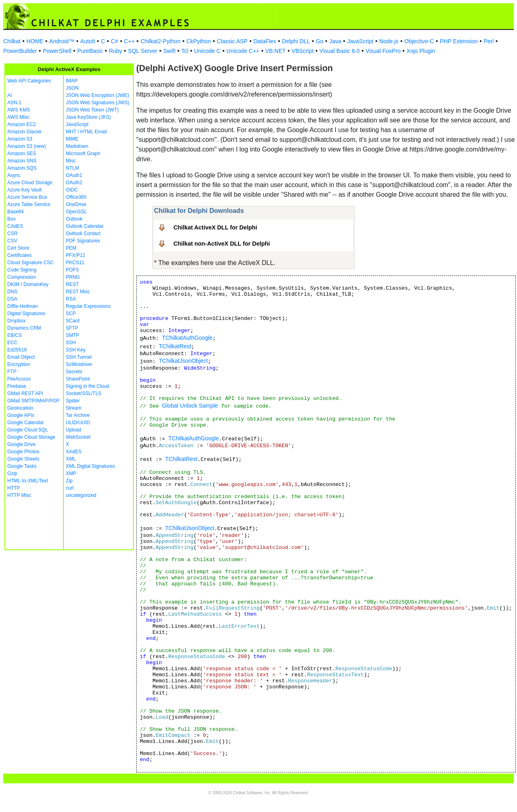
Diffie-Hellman (22, 306)
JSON (72, 88)
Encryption (19, 364)
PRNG (73, 277)
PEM (71, 248)
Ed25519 (17, 350)
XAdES (74, 452)
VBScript (302, 51)
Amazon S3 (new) (26, 146)
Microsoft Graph (83, 154)
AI (9, 95)
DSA (12, 299)
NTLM (73, 168)
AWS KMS (19, 110)
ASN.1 (14, 103)
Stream (74, 408)
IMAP (72, 81)
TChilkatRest (175, 346)
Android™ (62, 41)
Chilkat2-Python (161, 41)
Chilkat (12, 41)
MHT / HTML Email (86, 132)
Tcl (185, 51)
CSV (12, 241)
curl (70, 488)
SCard (73, 321)
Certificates (19, 255)
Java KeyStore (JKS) (88, 117)
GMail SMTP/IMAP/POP (33, 401)
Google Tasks (22, 466)
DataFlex (265, 41)
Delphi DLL (296, 41)
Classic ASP (232, 41)
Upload (74, 430)
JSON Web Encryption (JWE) (97, 95)
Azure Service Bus (27, 197)
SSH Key (76, 350)
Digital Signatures (26, 313)
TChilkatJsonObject (183, 361)
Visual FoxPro (383, 51)
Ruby (115, 51)
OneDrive (76, 204)
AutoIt (88, 41)
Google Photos (23, 452)
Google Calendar (26, 423)
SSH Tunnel (79, 357)
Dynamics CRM (24, 328)
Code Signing (22, 270)
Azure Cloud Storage (30, 183)
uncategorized (81, 495)
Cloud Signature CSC (31, 263)
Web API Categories (29, 81)
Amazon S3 (20, 139)
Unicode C (207, 51)
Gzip (12, 473)
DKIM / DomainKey (28, 284)
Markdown (77, 146)
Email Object (21, 357)
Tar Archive (78, 415)
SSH (71, 343)
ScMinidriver (79, 364)
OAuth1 (74, 175)
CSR (12, 234)
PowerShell (57, 51)
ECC (12, 343)
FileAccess (19, 379)
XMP (71, 473)
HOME (35, 41)
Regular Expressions (88, 306)
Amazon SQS (22, 168)
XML (71, 459)
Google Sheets (23, 459)
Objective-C (419, 41)
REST (72, 284)
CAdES (15, 226)
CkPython (199, 41)
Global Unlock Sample (190, 406)
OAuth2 (74, 183)
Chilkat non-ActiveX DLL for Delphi (222, 244)
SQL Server (143, 51)
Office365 (76, 197)
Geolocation (20, 408)
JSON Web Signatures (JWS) (98, 103)
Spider (73, 401)
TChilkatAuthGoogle (187, 338)
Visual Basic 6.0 (339, 51)
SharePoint (78, 379)
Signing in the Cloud (88, 386)
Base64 (16, 212)
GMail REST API (25, 393)
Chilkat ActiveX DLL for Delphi (215, 227)
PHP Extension (459, 41)
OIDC (72, 190)
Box (12, 219)
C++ (129, 41)
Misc (71, 161)
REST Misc (78, 292)
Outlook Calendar (85, 226)
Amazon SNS (22, 161)
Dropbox (16, 321)
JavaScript (360, 41)
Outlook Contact (83, 234)
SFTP (72, 328)
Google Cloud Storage (31, 437)
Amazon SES (22, 154)
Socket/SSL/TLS (84, 393)
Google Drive (21, 444)
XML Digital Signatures (91, 466)
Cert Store (18, 248)
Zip (69, 481)
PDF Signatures (83, 241)
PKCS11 (75, 263)
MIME (72, 139)
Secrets (74, 372)
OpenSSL (76, 212)
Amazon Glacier (24, 132)
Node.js (389, 41)
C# (114, 41)
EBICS (15, 335)
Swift (169, 51)
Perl (489, 41)
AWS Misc (18, 117)
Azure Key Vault (24, 190)
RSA (71, 299)
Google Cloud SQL (28, 430)
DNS (12, 292)
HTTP (14, 488)
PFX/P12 (76, 255)
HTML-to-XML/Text (28, 481)
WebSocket (78, 437)
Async (14, 175)
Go (320, 41)
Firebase (17, 386)
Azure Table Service (29, 204)
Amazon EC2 (22, 124)
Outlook (74, 219)
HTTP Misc (19, 495)
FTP (12, 372)
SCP (71, 313)
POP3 (72, 270)
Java (335, 41)
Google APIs (21, 415)
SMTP (73, 335)
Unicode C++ (243, 51)
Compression (22, 277)
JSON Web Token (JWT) (92, 110)
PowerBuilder (20, 51)
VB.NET (275, 51)
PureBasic (90, 51)
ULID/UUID (78, 423)
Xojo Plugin (421, 51)
